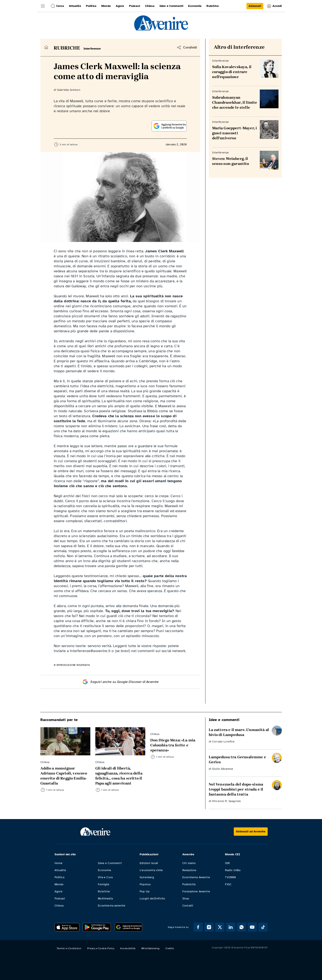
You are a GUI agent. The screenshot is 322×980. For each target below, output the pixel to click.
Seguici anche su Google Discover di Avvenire (120, 682)
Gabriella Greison (69, 90)
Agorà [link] (120, 6)
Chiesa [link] (150, 6)
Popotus (145, 884)
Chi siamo (189, 863)
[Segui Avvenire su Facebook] (198, 927)
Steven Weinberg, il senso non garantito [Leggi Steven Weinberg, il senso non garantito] (231, 161)
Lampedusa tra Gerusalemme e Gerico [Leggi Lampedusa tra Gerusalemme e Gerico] (237, 760)
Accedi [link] (274, 6)
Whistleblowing (150, 948)
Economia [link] (195, 6)
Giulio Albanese (223, 769)
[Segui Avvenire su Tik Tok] (263, 927)
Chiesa (59, 906)
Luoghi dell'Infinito (152, 898)
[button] (43, 6)
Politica (59, 877)
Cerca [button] (57, 6)
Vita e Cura (105, 877)
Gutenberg (147, 877)
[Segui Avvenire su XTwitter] (220, 927)
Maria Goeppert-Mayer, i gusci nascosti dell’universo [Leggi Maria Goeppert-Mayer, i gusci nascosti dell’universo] (235, 133)
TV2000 (231, 877)
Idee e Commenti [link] (171, 6)
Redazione (189, 870)
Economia (104, 870)
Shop (186, 898)
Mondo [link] (106, 6)
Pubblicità (189, 884)
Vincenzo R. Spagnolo (226, 801)
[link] (255, 6)
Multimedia (105, 898)
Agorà (58, 891)
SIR (227, 863)
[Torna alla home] (46, 47)
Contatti (188, 906)
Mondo (59, 884)
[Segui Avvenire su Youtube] (252, 927)
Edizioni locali (149, 863)
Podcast (60, 898)
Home (59, 863)
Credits (170, 948)
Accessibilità (128, 948)
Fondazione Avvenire (196, 891)
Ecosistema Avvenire (196, 877)
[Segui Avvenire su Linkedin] (231, 927)
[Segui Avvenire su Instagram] (209, 927)
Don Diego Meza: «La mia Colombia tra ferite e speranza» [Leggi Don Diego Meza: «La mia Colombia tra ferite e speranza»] (173, 745)
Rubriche (104, 891)
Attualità (60, 870)
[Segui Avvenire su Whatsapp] (241, 927)
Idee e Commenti (110, 863)
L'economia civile (151, 870)
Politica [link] (91, 6)
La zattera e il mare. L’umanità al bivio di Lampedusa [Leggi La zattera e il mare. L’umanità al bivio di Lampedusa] (239, 732)
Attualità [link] (75, 6)
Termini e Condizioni (69, 948)
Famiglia (103, 884)
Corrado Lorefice (223, 742)
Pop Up (145, 891)
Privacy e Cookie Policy (101, 948)
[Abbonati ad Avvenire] (251, 832)
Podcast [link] (135, 6)
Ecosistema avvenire (112, 906)
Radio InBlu (233, 870)
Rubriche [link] (213, 6)
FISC (228, 884)
